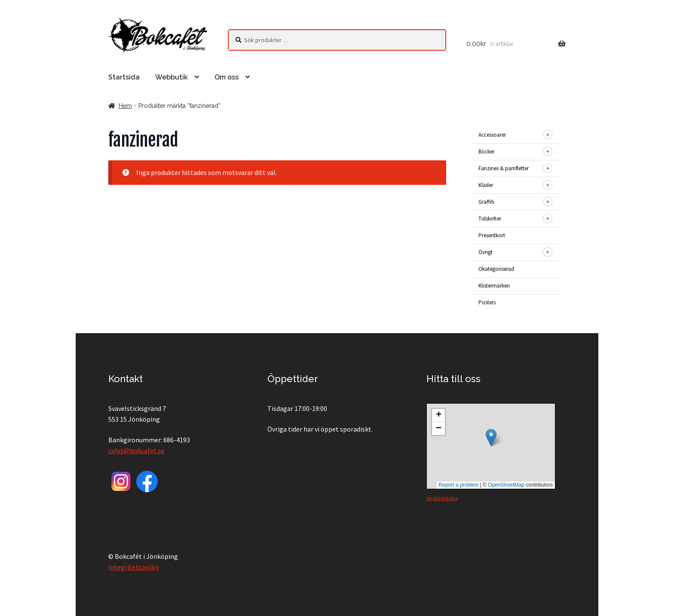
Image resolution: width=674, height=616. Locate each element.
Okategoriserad (496, 269)
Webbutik (172, 77)
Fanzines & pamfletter (504, 168)
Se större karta (442, 498)
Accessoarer (492, 135)
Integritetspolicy (134, 567)
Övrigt (486, 252)
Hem (125, 106)
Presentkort (492, 235)
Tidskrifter (490, 219)
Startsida (124, 77)
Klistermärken (494, 286)
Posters (487, 302)
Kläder (486, 185)
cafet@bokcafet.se (136, 451)
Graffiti (486, 202)
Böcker (486, 152)
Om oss (227, 77)
